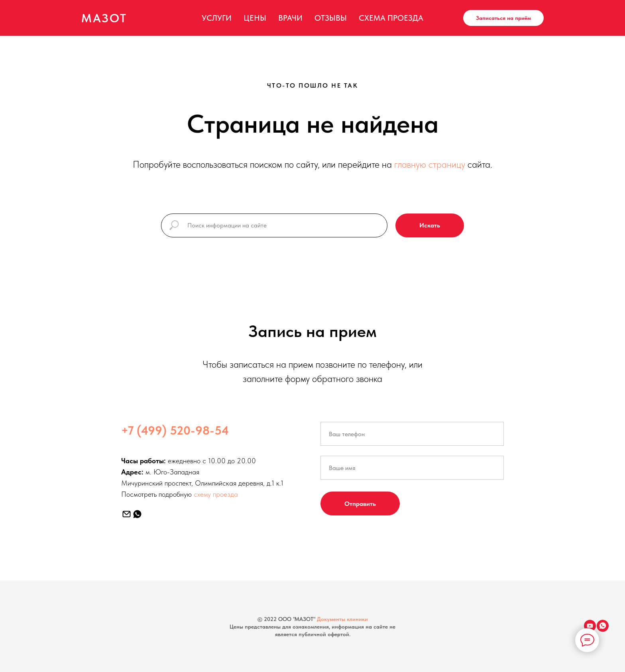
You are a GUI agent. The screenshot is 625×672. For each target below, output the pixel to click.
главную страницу (430, 164)
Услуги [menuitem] (217, 18)
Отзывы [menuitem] (331, 18)
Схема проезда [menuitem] (391, 18)
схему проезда (216, 494)
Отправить (360, 504)
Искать (430, 225)
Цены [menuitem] (255, 18)
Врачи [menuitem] (290, 18)
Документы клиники (342, 619)
